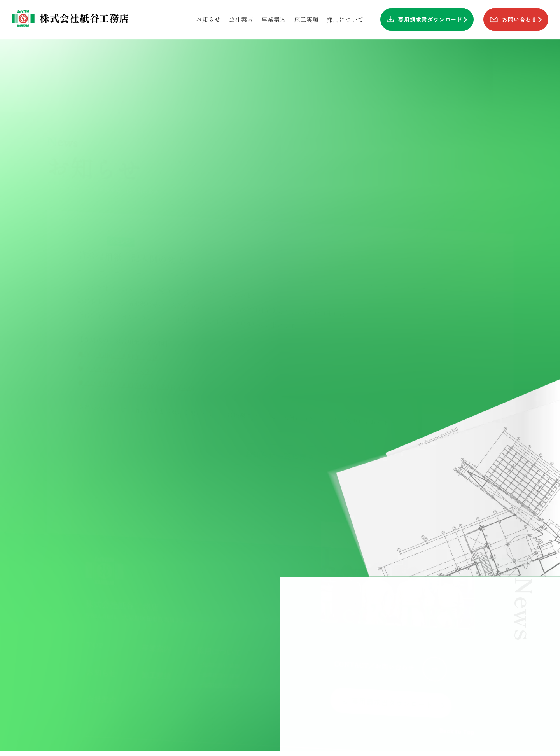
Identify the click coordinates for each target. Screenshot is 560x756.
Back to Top (457, 719)
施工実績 (156, 669)
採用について (219, 641)
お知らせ (101, 668)
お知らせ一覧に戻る (289, 426)
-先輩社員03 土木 (219, 675)
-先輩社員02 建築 (219, 665)
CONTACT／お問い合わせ (391, 654)
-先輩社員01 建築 (219, 655)
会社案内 (101, 698)
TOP (94, 637)
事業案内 (156, 639)
